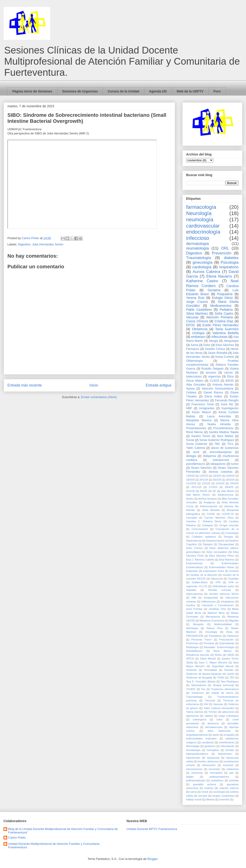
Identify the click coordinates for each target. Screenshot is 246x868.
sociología (219, 792)
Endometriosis (194, 563)
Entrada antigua (159, 385)
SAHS (231, 655)
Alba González (196, 385)
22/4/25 (220, 483)
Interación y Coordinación (218, 605)
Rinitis (218, 655)
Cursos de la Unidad (123, 91)
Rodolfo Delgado (213, 369)
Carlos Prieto (17, 838)
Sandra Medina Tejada (224, 432)
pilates (190, 777)
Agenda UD (158, 91)
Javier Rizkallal (217, 353)
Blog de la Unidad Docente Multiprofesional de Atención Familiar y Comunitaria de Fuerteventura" (63, 831)
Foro (217, 91)
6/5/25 (204, 491)
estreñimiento (227, 742)
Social (190, 440)
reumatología (197, 248)
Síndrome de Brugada (199, 678)
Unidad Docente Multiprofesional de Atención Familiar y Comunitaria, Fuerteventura (54, 846)
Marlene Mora (216, 613)
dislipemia (209, 456)
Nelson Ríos (215, 628)
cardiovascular (203, 226)
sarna (193, 792)
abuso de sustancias (225, 448)
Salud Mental (208, 659)
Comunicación (200, 529)
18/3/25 (190, 480)
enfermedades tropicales (201, 738)
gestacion (210, 746)
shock (205, 792)
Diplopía (208, 544)
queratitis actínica (204, 784)
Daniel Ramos (213, 393)
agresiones (193, 716)
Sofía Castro (224, 314)
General (234, 571)
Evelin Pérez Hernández (220, 325)
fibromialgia (193, 746)
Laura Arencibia (219, 416)
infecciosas (219, 337)
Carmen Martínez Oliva (219, 518)
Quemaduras (227, 643)
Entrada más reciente (25, 385)
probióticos (217, 780)
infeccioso (198, 238)
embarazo (198, 337)
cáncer (228, 373)
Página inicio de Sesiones (32, 91)
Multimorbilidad (223, 624)
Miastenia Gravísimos (212, 621)
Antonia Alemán (223, 385)
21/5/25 (206, 483)
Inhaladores (228, 602)
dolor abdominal (219, 731)
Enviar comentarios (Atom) (99, 397)
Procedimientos (223, 428)
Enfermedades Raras (221, 567)
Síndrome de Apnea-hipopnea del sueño (210, 674)
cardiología (202, 267)
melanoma (233, 769)
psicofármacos (196, 464)
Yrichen (213, 712)
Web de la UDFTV (190, 91)
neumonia (197, 773)
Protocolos (192, 643)
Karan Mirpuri (201, 412)
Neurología (199, 213)
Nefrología (192, 628)
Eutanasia (192, 571)
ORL (225, 248)
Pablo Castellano (199, 310)
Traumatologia (194, 697)
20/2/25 (217, 480)
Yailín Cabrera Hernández (219, 708)
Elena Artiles (213, 396)
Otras (229, 632)
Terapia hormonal (223, 685)
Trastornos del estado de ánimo (212, 693)
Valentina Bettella (225, 333)
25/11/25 (197, 487)
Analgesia (209, 502)
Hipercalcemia (194, 594)
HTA (218, 582)
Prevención (222, 253)
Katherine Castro (202, 281)
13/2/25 (204, 476)
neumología (200, 220)
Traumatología (199, 258)
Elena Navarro (219, 276)
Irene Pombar (194, 609)
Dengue (228, 537)
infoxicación (209, 765)
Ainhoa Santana (207, 499)
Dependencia (194, 541)
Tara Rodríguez (230, 681)
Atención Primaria (219, 317)
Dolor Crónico (195, 548)
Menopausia (213, 617)
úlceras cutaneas (221, 472)
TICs (230, 444)
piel (231, 773)
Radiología (192, 647)
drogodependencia (197, 735)
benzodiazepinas (221, 452)
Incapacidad (211, 598)
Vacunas (192, 317)
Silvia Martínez (197, 314)
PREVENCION (195, 636)
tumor (235, 464)
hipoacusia (213, 758)
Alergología (231, 341)
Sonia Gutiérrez (197, 444)
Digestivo (24, 244)
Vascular (218, 704)
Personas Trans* (201, 640)
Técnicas (210, 700)
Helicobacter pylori (223, 586)
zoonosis (224, 799)
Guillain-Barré (200, 582)
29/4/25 (229, 487)
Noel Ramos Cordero (212, 283)
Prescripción (226, 640)
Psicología (230, 262)
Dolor (207, 345)
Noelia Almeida (219, 424)
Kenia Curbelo (225, 357)
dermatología (197, 244)
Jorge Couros (197, 302)
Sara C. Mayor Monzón (213, 662)
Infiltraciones (209, 602)
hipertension (225, 754)
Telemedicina (199, 685)
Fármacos (193, 349)
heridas (230, 750)
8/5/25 (230, 381)
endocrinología (203, 232)
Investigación (230, 408)
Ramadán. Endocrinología (219, 647)
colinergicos (199, 719)
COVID (211, 514)
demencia (213, 723)
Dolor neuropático (217, 552)
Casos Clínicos (197, 321)
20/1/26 (204, 480)
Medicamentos (221, 306)
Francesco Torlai (203, 404)
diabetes (231, 258)
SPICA (190, 659)
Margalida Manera (199, 420)
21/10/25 (191, 483)
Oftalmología (194, 361)
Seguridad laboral (222, 666)
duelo (216, 735)
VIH (206, 704)
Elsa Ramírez (227, 560)
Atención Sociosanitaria (217, 389)
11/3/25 (214, 381)
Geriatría (214, 290)
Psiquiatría (225, 294)
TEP (232, 678)
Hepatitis (191, 590)
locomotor (214, 769)
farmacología (201, 207)
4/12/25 (190, 491)
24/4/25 (234, 483)
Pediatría (226, 310)
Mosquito (198, 624)
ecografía (229, 735)
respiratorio (229, 267)
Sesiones (191, 670)
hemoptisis (213, 750)
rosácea (209, 788)
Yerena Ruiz (195, 298)
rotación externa (229, 788)
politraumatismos (219, 777)
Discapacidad (226, 544)
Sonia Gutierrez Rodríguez (217, 440)
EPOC (191, 325)
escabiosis (208, 742)
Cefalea (191, 393)
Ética (230, 377)
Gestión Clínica (215, 349)
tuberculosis (194, 377)
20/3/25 (230, 480)
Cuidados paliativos (204, 537)
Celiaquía (207, 525)
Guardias (233, 579)
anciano (211, 373)
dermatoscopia (214, 727)
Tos (203, 689)
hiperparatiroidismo (197, 754)
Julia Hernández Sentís (48, 244)
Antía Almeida (211, 510)
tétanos (210, 799)
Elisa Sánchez (225, 345)
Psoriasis (209, 643)
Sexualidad (210, 670)
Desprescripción (215, 541)
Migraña (234, 621)
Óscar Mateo (195, 381)
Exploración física (213, 571)
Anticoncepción (209, 506)
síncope (203, 796)
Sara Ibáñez (225, 436)
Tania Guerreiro (227, 329)
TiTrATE (191, 689)
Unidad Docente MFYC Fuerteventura (152, 829)
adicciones (228, 712)
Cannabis (192, 518)
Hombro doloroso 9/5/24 (224, 594)
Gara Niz (227, 404)
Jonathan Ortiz (217, 609)
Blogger (152, 859)
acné (196, 452)
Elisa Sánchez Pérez (222, 556)
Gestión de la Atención (204, 575)
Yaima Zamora (195, 712)
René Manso (195, 432)
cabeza (209, 716)
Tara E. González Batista (201, 681)
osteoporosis (221, 460)
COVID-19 (228, 514)
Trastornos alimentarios (225, 689)
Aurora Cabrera (206, 272)
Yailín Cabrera (196, 448)
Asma (194, 345)
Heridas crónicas (220, 590)
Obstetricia (200, 329)
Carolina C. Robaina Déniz (204, 521)
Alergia (213, 341)
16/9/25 (230, 476)
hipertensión (193, 758)
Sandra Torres (201, 436)
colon (219, 719)
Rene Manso (222, 651)
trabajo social (194, 799)
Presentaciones (196, 428)
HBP (189, 408)
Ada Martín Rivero (198, 495)
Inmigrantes (207, 408)
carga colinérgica (228, 716)
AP (214, 491)
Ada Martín (228, 491)
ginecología (203, 262)
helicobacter (227, 746)
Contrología (232, 533)
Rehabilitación (194, 651)
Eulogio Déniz (222, 298)
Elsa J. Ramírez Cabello (200, 560)
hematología (193, 750)
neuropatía (216, 773)
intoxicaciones (194, 769)
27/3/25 (213, 487)
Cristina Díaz (224, 321)
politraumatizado (196, 780)
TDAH (221, 678)
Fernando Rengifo (227, 400)
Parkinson (233, 636)
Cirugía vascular (229, 525)
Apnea (190, 389)
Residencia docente (198, 655)
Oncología (211, 632)
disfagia (191, 456)
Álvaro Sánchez (201, 468)
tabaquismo (218, 464)
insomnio (228, 765)
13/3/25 (217, 476)
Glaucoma (217, 579)
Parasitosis (215, 636)
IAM (194, 598)
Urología (198, 333)
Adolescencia (225, 495)
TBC (217, 444)
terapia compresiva (223, 796)
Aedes (190, 499)
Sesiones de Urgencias (80, 91)
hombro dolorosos (208, 761)
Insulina (191, 605)
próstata (234, 780)
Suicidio (229, 670)
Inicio (94, 385)
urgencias (215, 377)
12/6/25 (190, 476)
